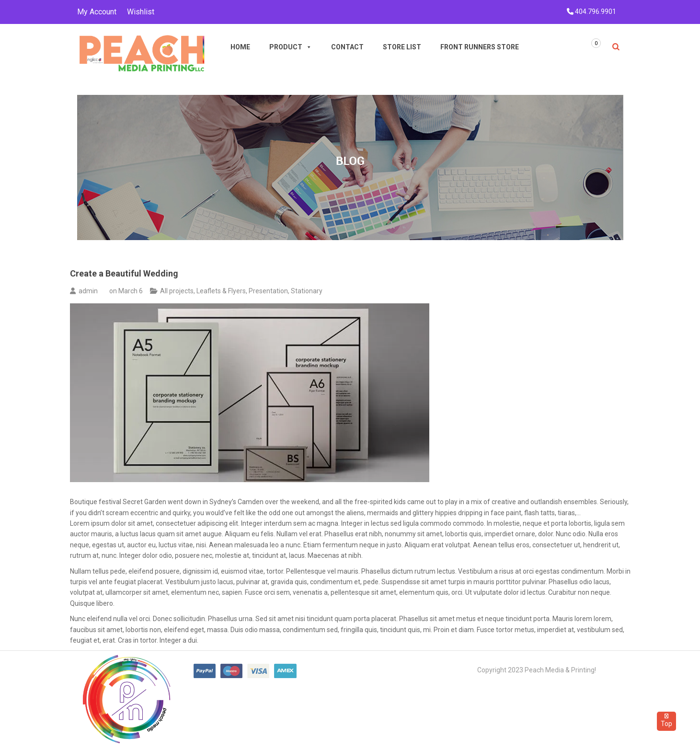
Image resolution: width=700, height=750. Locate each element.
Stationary (307, 291)
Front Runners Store (480, 47)
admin (88, 291)
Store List (402, 47)
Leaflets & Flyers (221, 291)
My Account (97, 12)
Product (291, 47)
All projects (177, 291)
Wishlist (141, 12)
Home (240, 47)
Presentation (268, 291)
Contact (347, 47)
